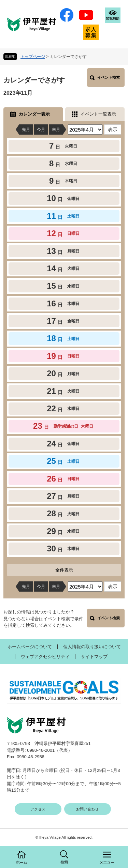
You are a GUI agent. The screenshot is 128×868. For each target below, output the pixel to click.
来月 (56, 130)
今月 (41, 130)
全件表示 (64, 570)
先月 (26, 130)
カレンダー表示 (34, 114)
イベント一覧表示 (98, 114)
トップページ (33, 57)
